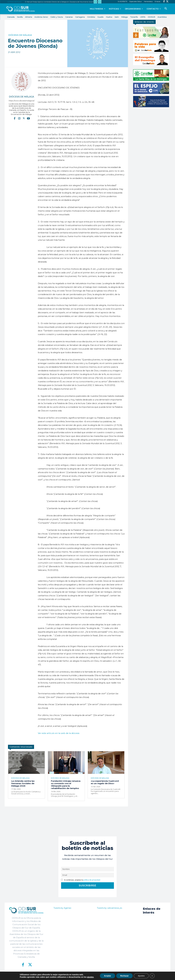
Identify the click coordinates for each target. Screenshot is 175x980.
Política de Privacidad (102, 976)
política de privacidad (92, 880)
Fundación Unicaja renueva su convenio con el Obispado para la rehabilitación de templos (66, 785)
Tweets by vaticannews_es (109, 908)
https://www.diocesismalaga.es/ (21, 101)
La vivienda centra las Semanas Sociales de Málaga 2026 (23, 783)
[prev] (95, 2)
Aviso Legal (120, 976)
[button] (166, 9)
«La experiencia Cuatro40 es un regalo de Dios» (105, 782)
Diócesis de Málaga (20, 35)
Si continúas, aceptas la (81, 880)
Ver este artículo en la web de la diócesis (59, 733)
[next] (100, 2)
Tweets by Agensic (62, 908)
